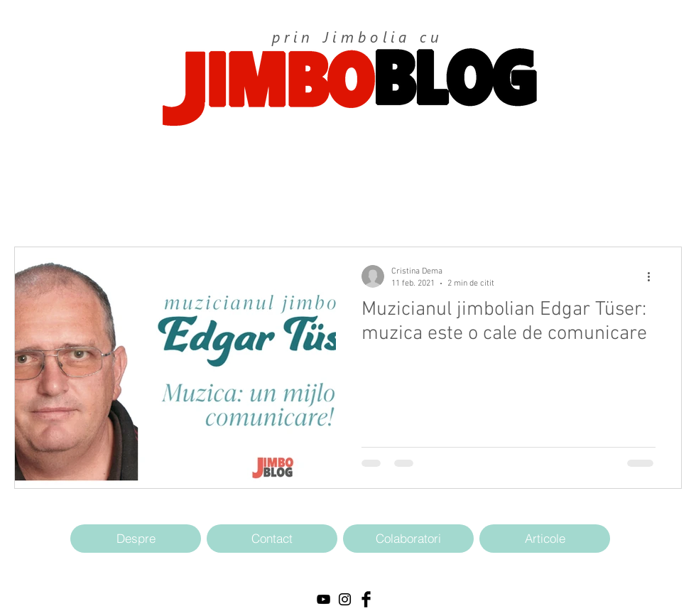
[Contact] (272, 539)
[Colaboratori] (408, 539)
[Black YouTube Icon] (323, 599)
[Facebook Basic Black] (366, 599)
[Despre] (136, 539)
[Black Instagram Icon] (345, 599)
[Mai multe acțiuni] (653, 276)
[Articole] (545, 539)
